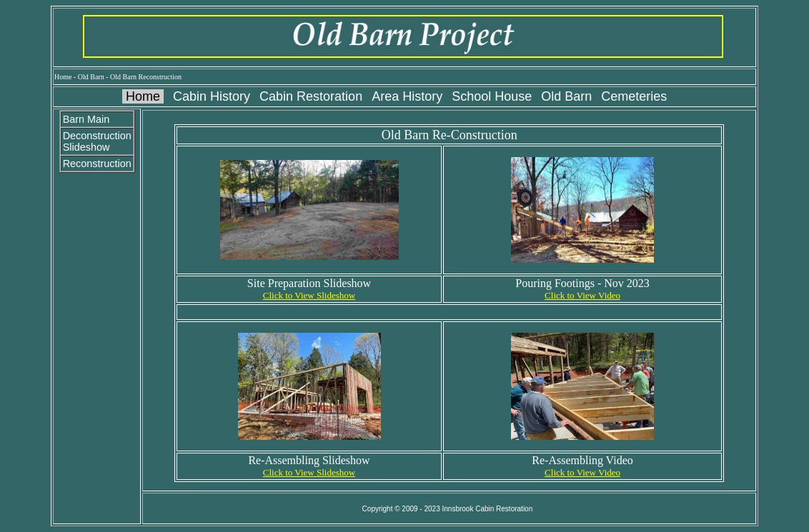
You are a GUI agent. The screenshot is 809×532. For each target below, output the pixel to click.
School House (492, 96)
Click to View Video (582, 295)
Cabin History (212, 96)
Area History (407, 96)
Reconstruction (97, 164)
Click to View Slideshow (309, 295)
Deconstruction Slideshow (97, 141)
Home (63, 77)
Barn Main (86, 119)
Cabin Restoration (311, 96)
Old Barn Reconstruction (146, 77)
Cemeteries (634, 96)
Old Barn (91, 77)
